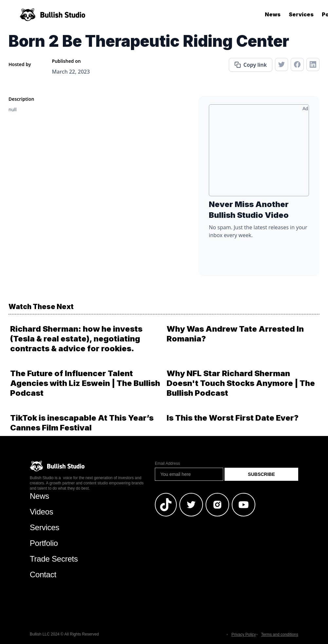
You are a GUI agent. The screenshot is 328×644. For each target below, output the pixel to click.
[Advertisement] (259, 153)
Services (301, 14)
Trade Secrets (54, 559)
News (273, 14)
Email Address (167, 463)
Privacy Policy (244, 635)
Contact (43, 574)
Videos (42, 512)
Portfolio (44, 543)
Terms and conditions (280, 635)
